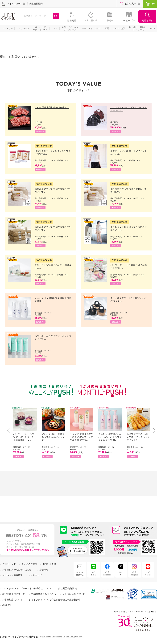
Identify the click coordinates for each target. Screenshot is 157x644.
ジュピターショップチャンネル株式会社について (27, 589)
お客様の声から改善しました (17, 570)
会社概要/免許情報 (67, 589)
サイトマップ (35, 575)
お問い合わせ (50, 564)
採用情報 (7, 605)
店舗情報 (44, 570)
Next (153, 430)
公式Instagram (134, 574)
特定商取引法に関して (14, 594)
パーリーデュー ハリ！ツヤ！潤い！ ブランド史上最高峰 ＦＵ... (25, 437)
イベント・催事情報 (12, 575)
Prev (10, 430)
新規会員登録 (36, 4)
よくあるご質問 (29, 564)
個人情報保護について (74, 594)
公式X (121, 574)
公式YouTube (148, 574)
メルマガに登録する (80, 574)
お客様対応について (12, 600)
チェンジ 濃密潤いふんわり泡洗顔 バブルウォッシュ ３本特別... (110, 437)
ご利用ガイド (9, 564)
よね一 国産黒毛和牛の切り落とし (52, 108)
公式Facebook (107, 574)
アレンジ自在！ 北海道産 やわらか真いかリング (53, 437)
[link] (149, 594)
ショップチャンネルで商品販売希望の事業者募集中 (55, 600)
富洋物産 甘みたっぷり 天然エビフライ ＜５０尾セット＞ (138, 437)
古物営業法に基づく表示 (44, 594)
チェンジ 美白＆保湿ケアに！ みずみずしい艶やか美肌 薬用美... (82, 437)
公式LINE (93, 574)
